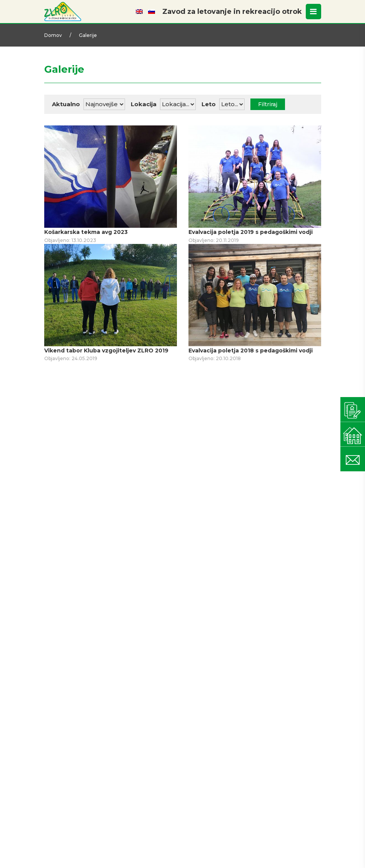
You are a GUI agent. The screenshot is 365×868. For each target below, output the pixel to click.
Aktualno (66, 104)
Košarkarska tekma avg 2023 (86, 232)
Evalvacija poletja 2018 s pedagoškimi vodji (251, 351)
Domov (53, 35)
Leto (209, 104)
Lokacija (144, 104)
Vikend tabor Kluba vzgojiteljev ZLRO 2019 (106, 351)
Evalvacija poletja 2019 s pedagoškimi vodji (251, 232)
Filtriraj (268, 104)
